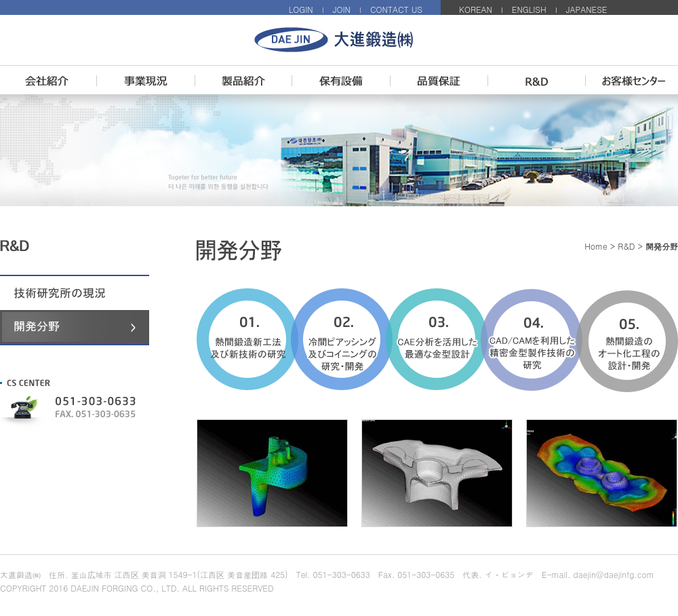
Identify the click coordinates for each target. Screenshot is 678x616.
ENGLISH (529, 9)
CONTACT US (396, 9)
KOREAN (476, 9)
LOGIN (301, 9)
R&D (626, 246)
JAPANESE (587, 9)
